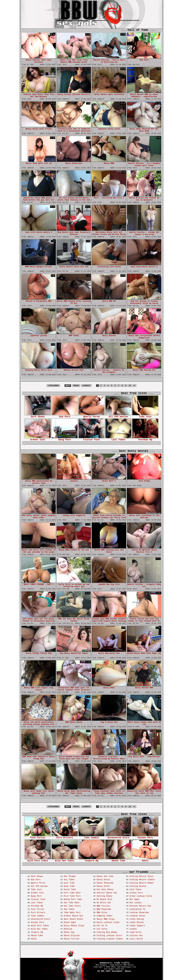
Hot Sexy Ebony (105, 890)
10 (130, 386)
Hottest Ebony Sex (107, 893)
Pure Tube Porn (72, 896)
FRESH (76, 386)
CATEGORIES (53, 386)
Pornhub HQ (145, 439)
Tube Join (145, 416)
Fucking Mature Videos (142, 880)
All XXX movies (118, 416)
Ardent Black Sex (73, 916)
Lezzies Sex (136, 936)
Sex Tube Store (72, 906)
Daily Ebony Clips (74, 926)
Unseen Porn (145, 837)
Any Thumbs (70, 876)
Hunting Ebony (104, 896)
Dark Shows (38, 416)
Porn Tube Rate (72, 893)
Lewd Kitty (136, 932)
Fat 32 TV (102, 926)
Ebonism (68, 929)
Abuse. (128, 971)
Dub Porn (65, 416)
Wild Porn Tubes (38, 860)
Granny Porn (136, 893)
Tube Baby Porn (72, 913)
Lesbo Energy (137, 919)
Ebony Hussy (103, 880)
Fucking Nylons (138, 886)
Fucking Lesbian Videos (110, 939)
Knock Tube (70, 890)
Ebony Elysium (72, 936)
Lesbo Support (137, 926)
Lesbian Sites (137, 916)
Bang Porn (65, 439)
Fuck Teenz (136, 890)
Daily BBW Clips (106, 919)
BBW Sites (102, 913)
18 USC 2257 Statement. (111, 971)
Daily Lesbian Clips (108, 922)
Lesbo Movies (137, 922)
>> (134, 386)
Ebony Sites (103, 886)
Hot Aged (134, 899)
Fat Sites (102, 929)
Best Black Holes (73, 919)
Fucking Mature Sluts (142, 876)
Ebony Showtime (105, 883)
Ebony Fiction (72, 939)
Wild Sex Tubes (65, 860)
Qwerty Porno (91, 416)
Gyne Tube (69, 886)
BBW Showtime (104, 909)
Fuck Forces (38, 837)
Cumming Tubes (104, 916)
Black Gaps (70, 922)
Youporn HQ (91, 860)
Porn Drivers (65, 837)
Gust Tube (69, 883)
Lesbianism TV (137, 909)
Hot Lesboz (136, 903)
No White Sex (104, 903)
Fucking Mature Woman (142, 883)
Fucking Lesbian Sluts (109, 936)
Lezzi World (136, 939)
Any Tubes (69, 880)
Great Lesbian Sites (141, 896)
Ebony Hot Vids (105, 876)
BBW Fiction (103, 906)
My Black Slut (104, 899)
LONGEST (86, 386)
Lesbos (133, 929)
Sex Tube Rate (72, 903)
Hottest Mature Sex (140, 906)
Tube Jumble (91, 837)
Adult (145, 860)
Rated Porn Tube (73, 899)
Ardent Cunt (38, 439)
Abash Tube (118, 860)
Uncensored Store (118, 837)
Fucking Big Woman (107, 932)
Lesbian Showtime (139, 913)
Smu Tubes (69, 909)
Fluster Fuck (91, 439)
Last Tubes (118, 439)
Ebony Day (69, 932)
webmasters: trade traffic (115, 963)
